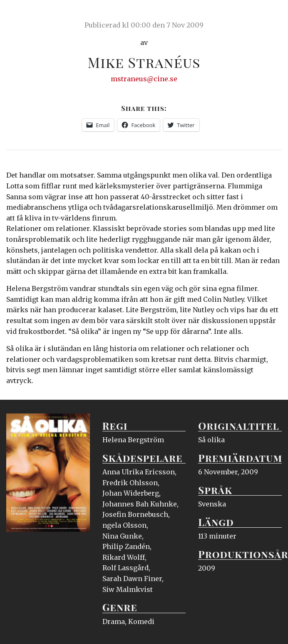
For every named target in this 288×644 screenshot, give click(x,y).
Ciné (26, 15)
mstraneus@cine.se (144, 79)
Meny (271, 15)
